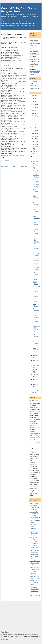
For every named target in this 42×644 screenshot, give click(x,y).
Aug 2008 (36, 166)
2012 (33, 133)
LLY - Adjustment (36, 218)
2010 (33, 139)
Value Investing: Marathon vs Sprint (34, 583)
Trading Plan (33, 88)
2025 (33, 96)
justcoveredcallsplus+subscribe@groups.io (35, 73)
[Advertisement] (15, 616)
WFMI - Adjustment (36, 191)
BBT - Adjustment (36, 343)
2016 (33, 122)
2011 (33, 136)
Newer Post (5, 166)
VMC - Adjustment (36, 336)
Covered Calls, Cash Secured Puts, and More (20, 10)
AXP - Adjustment (36, 248)
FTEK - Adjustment (36, 225)
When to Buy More (35, 595)
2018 (33, 116)
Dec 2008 (36, 147)
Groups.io (35, 42)
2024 (33, 99)
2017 (33, 119)
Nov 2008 (36, 152)
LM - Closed (36, 287)
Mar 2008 (36, 375)
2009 (33, 142)
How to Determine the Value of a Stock (35, 563)
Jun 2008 (36, 360)
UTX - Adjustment (36, 198)
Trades (7, 160)
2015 (33, 125)
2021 (33, 107)
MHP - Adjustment (36, 211)
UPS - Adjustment (36, 311)
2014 (33, 127)
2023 (33, 102)
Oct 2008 (36, 156)
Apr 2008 (36, 370)
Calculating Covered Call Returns (34, 533)
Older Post (24, 166)
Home (15, 166)
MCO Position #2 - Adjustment (36, 319)
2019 (33, 113)
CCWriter (35, 400)
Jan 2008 (36, 384)
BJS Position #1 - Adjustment (12, 35)
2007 (33, 390)
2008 (33, 145)
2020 (33, 110)
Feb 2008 (36, 380)
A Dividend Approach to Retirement (34, 527)
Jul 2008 (35, 356)
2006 (33, 393)
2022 (33, 104)
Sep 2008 (36, 161)
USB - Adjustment (36, 205)
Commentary (33, 81)
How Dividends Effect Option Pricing (34, 556)
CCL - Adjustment (36, 350)
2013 (33, 130)
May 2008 (36, 365)
